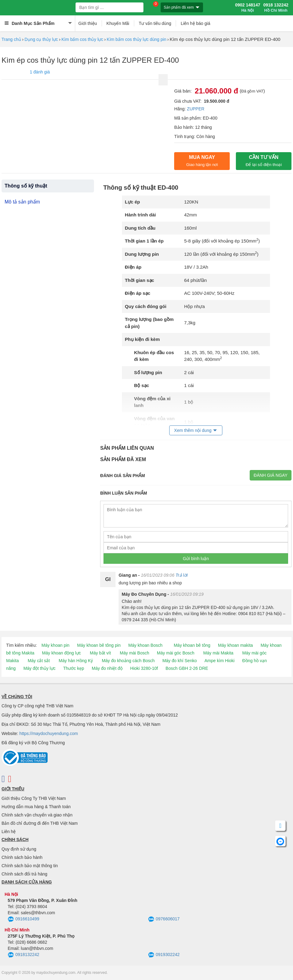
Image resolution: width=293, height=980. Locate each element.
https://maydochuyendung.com (49, 733)
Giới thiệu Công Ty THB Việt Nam (34, 798)
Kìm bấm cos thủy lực (82, 39)
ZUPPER (196, 109)
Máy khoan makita (236, 645)
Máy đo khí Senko (180, 661)
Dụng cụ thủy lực (41, 39)
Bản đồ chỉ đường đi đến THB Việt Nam (40, 823)
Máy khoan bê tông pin (99, 645)
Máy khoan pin (55, 645)
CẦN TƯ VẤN (264, 161)
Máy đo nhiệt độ (107, 668)
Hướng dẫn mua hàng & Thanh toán (36, 807)
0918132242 (23, 955)
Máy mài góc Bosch (176, 653)
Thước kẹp (74, 668)
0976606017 (164, 919)
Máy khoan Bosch (145, 645)
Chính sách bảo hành (22, 857)
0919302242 (164, 955)
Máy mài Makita (218, 653)
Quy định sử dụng (19, 849)
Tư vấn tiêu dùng (155, 23)
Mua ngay (202, 161)
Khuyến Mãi (118, 23)
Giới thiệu (88, 23)
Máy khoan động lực (62, 653)
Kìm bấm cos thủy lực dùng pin (136, 39)
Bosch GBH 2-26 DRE (187, 668)
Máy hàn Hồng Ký (76, 661)
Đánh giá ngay (271, 475)
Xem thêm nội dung (193, 430)
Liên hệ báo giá (195, 23)
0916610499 (23, 919)
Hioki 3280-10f (144, 668)
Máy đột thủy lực (39, 668)
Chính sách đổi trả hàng (24, 874)
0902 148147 (248, 8)
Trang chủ (11, 39)
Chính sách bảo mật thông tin (30, 866)
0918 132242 (276, 8)
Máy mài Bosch (135, 653)
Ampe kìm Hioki (220, 661)
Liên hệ (9, 832)
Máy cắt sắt (39, 661)
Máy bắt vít (100, 653)
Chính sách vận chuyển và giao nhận (37, 815)
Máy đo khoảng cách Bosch (128, 661)
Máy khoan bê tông (192, 645)
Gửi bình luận (196, 559)
